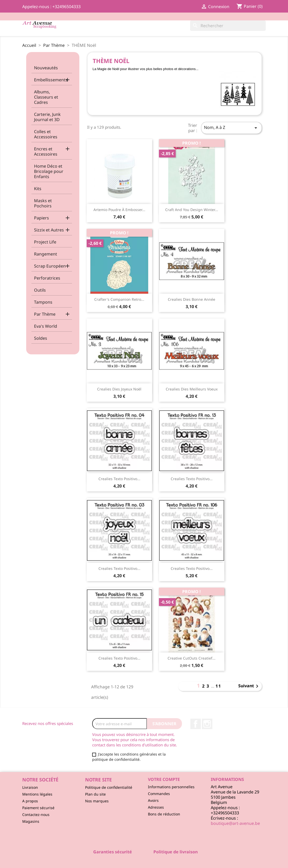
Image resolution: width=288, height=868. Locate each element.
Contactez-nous (36, 815)
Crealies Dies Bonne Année (192, 299)
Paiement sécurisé (38, 808)
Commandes (159, 794)
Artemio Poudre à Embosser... (119, 210)
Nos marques (97, 801)
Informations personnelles (171, 787)
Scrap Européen (50, 266)
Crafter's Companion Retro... (119, 299)
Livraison (30, 787)
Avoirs (153, 800)
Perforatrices (47, 278)
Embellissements (51, 80)
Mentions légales (37, 794)
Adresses (156, 807)
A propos (30, 801)
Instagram (207, 724)
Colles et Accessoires (46, 134)
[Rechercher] (228, 26)
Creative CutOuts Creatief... (192, 658)
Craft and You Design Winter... (192, 210)
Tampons (43, 302)
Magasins (31, 821)
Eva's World (46, 326)
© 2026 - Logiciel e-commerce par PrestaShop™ (144, 861)
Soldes (41, 338)
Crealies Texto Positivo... (119, 479)
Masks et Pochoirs (43, 203)
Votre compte (164, 779)
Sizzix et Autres (49, 230)
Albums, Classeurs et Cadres (46, 97)
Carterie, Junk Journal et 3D (47, 117)
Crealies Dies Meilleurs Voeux (192, 389)
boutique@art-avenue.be (235, 823)
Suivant (249, 686)
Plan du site (95, 794)
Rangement (46, 254)
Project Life (45, 242)
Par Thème (45, 314)
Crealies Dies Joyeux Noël (119, 389)
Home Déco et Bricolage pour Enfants (49, 171)
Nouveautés (46, 68)
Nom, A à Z (231, 128)
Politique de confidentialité (109, 787)
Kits (38, 189)
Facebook (196, 724)
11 (218, 686)
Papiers (41, 218)
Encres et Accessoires (46, 151)
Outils (40, 290)
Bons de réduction (164, 814)
